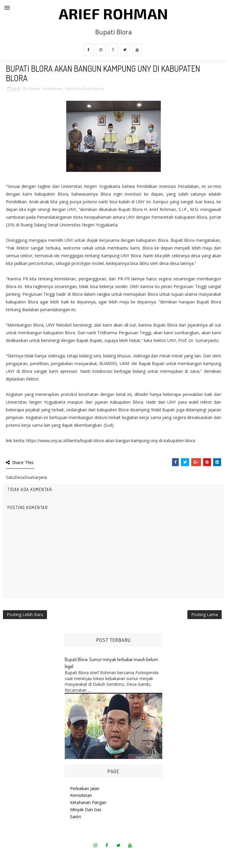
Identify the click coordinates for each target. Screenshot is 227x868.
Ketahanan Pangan (88, 802)
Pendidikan (52, 89)
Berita (34, 89)
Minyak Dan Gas (86, 809)
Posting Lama (205, 614)
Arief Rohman (113, 13)
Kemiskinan (81, 795)
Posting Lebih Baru (25, 614)
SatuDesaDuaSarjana (84, 89)
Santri (76, 817)
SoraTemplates (95, 856)
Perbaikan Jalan (85, 788)
